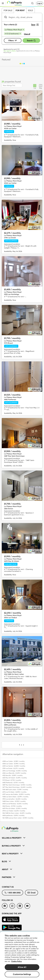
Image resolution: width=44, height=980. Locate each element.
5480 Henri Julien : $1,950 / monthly (14, 801)
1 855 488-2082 (12, 893)
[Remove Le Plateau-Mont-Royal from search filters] (14, 30)
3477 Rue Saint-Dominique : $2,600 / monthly (17, 787)
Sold (30, 10)
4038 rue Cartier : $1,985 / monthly (13, 761)
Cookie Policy (17, 961)
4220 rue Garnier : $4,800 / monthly (14, 766)
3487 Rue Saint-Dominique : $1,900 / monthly (17, 785)
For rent (20, 10)
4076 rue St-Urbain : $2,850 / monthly (14, 792)
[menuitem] (22, 838)
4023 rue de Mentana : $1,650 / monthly (15, 804)
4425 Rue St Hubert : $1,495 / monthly (15, 778)
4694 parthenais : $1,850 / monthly (13, 815)
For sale (8, 10)
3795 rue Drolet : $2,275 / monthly (13, 768)
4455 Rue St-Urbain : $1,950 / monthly (15, 808)
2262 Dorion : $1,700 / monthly (12, 806)
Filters (13, 40)
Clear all (27, 34)
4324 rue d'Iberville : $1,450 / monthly (14, 773)
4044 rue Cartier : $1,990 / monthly (14, 764)
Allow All (22, 967)
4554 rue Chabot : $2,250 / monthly (14, 811)
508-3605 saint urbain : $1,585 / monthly (15, 790)
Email (32, 893)
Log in (40, 3)
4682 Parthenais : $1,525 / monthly (13, 783)
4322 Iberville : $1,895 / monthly (12, 775)
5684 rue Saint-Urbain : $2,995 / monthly (15, 797)
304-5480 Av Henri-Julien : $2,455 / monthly (17, 813)
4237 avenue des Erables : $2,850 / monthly (16, 794)
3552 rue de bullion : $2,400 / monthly (15, 799)
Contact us (8, 887)
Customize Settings (22, 974)
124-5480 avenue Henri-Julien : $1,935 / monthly (18, 818)
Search (31, 41)
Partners (8, 877)
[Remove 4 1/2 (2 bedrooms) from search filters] (13, 34)
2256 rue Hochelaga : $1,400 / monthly (15, 771)
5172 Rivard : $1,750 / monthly (12, 780)
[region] (22, 956)
